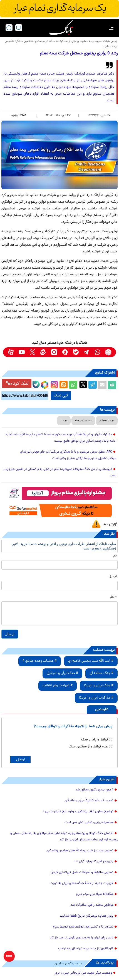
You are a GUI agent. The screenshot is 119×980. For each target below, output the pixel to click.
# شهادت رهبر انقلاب (58, 686)
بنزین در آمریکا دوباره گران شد (94, 862)
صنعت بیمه (83, 421)
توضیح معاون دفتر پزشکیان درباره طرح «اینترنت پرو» (78, 812)
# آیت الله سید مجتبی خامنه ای (91, 661)
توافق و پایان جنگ (95, 740)
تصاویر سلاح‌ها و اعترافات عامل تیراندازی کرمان (82, 873)
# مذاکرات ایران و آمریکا (96, 698)
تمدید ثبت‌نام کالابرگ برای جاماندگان (89, 801)
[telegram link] (87, 352)
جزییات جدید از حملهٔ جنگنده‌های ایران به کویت (82, 883)
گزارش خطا (110, 524)
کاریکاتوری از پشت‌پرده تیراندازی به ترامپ (86, 949)
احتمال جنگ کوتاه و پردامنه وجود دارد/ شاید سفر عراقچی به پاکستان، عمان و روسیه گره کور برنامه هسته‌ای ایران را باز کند (64, 837)
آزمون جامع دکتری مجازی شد (94, 790)
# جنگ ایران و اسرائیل (62, 673)
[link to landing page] (61, 28)
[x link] (32, 352)
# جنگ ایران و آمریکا (99, 686)
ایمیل (113, 577)
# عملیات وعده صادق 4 (40, 661)
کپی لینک (61, 396)
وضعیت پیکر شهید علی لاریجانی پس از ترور (83, 973)
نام (115, 556)
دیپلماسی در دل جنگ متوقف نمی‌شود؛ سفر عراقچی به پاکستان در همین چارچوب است (60, 473)
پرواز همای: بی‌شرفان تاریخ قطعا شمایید (86, 916)
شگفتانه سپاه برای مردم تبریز (95, 894)
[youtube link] (22, 352)
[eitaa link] (43, 352)
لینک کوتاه (17, 383)
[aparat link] (11, 352)
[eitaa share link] (63, 385)
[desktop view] (19, 28)
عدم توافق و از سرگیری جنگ (88, 747)
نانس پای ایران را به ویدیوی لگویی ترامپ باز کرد (82, 938)
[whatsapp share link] (73, 385)
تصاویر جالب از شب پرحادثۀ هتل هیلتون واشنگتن (80, 851)
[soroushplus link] (65, 352)
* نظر (113, 597)
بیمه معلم (107, 421)
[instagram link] (54, 352)
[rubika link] (108, 352)
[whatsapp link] (97, 352)
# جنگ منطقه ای (101, 673)
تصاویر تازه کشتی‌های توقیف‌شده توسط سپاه (83, 927)
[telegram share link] (93, 385)
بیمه (64, 421)
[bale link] (76, 352)
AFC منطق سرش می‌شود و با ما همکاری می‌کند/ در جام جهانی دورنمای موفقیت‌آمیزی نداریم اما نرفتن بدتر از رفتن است (68, 455)
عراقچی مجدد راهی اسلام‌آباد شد (92, 905)
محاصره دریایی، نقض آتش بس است (89, 823)
